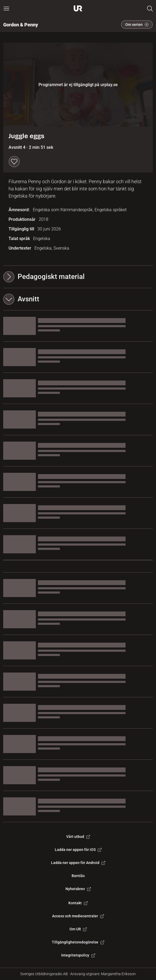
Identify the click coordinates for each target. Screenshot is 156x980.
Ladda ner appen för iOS (78, 850)
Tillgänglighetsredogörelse (78, 942)
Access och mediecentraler (78, 916)
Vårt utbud (78, 837)
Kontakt (78, 903)
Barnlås (78, 876)
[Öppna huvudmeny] (6, 9)
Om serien (137, 25)
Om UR (78, 929)
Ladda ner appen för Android (78, 863)
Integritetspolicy (78, 955)
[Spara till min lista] (14, 162)
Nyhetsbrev (78, 889)
